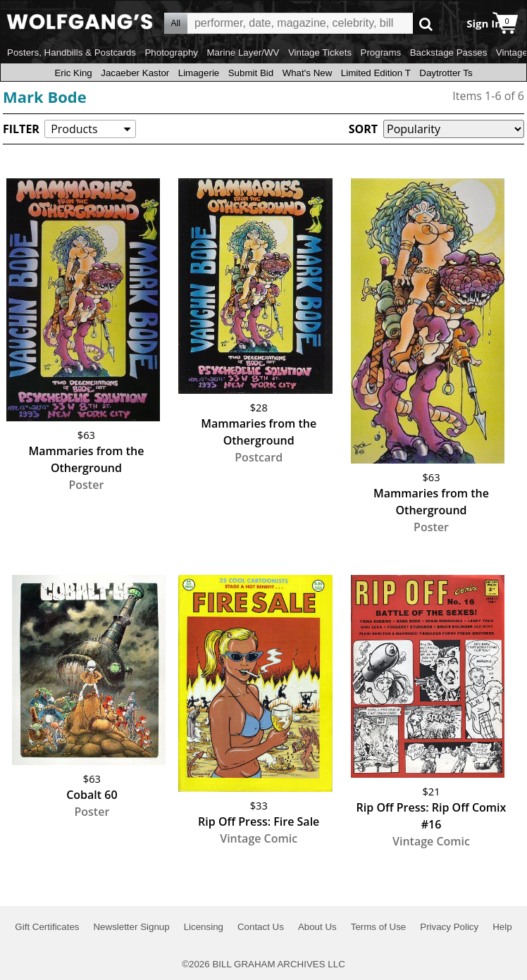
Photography (171, 52)
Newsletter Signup (131, 927)
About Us (317, 927)
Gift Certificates (47, 927)
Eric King (73, 73)
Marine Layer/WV (243, 52)
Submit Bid (251, 73)
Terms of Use (379, 927)
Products (74, 129)
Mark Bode (45, 97)
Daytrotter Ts (446, 73)
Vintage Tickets (320, 52)
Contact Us (261, 927)
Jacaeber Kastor (135, 73)
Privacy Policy (449, 927)
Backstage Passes (449, 52)
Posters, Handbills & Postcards (72, 52)
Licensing (204, 927)
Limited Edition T (376, 73)
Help (502, 927)
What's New (308, 73)
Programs (381, 52)
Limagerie (199, 73)
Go (426, 24)
